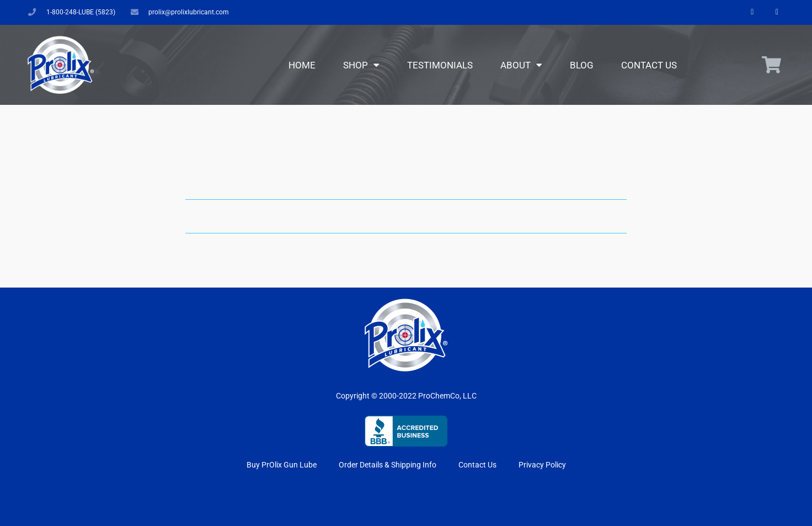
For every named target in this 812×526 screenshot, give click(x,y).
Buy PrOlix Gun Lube (282, 465)
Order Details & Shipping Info (388, 465)
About (521, 65)
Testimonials (440, 65)
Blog (582, 65)
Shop (361, 65)
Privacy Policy (542, 465)
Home (302, 65)
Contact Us (649, 65)
